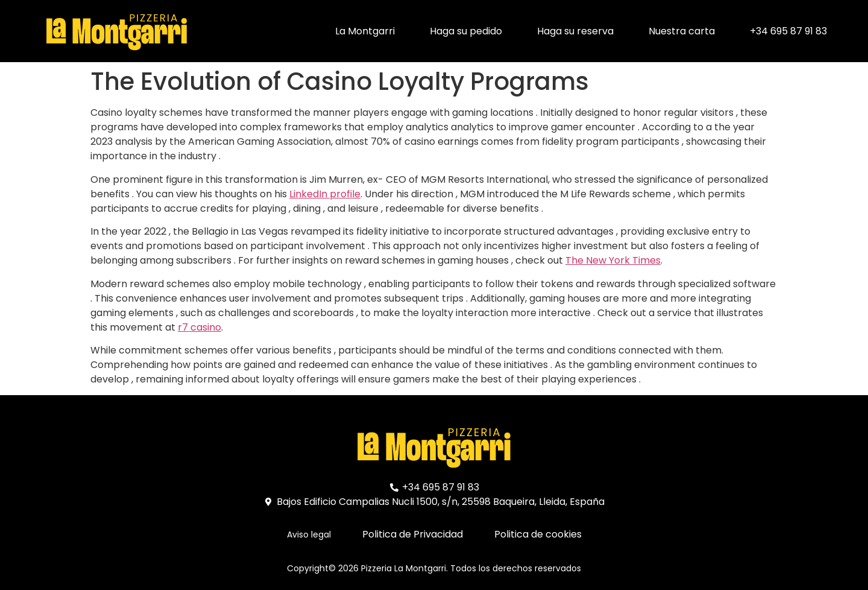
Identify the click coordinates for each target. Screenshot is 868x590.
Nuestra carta (682, 31)
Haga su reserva (575, 31)
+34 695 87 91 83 (788, 31)
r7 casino (200, 327)
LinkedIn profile (325, 194)
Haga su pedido (466, 31)
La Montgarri (365, 31)
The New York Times (613, 260)
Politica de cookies (538, 534)
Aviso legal (309, 534)
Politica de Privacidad (413, 534)
